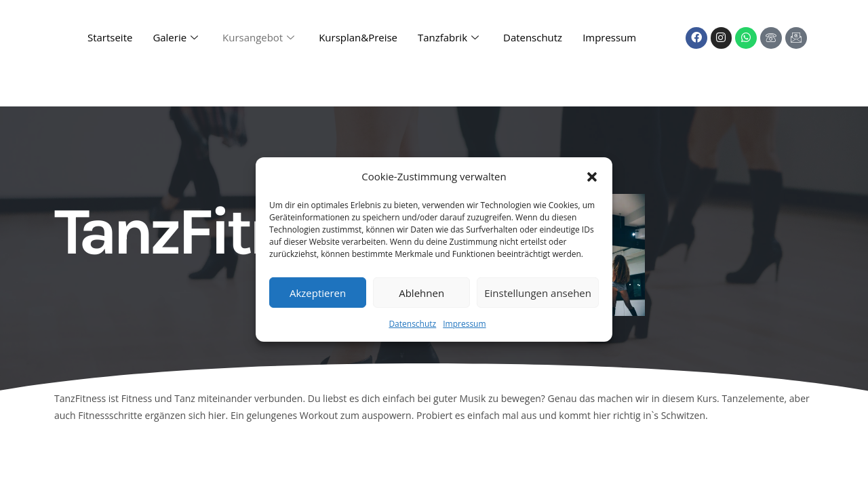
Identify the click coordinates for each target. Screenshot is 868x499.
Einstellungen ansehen (538, 292)
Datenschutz (412, 324)
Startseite (110, 38)
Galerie (175, 38)
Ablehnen (421, 292)
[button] (592, 176)
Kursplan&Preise (358, 38)
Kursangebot (258, 38)
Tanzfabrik (448, 38)
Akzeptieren (318, 292)
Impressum (464, 324)
